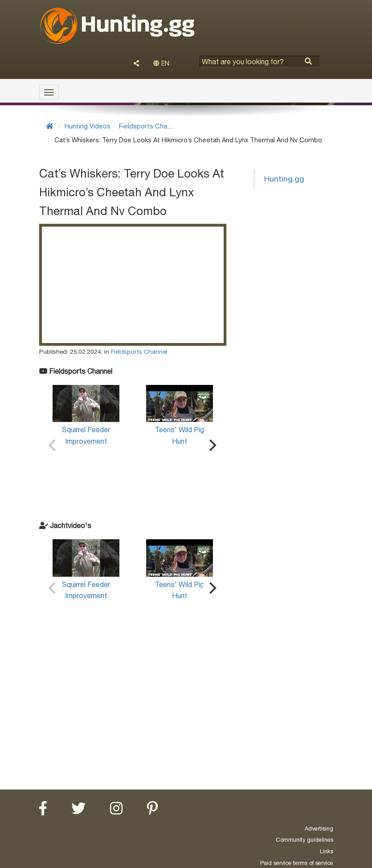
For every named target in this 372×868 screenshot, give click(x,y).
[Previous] (53, 445)
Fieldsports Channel (149, 126)
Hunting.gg (284, 179)
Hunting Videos (88, 126)
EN (161, 63)
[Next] (212, 445)
